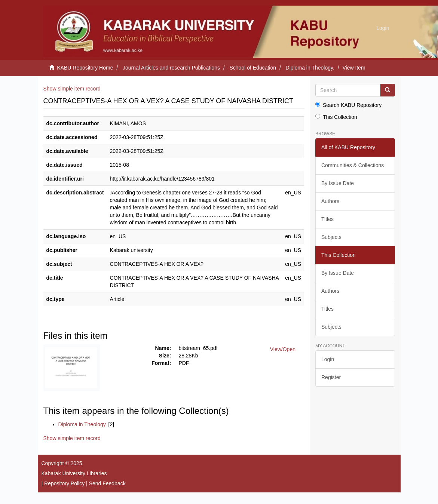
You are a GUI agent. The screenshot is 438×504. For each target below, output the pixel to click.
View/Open (283, 349)
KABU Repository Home (85, 68)
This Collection (336, 117)
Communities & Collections (353, 165)
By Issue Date (338, 183)
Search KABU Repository (348, 105)
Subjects (331, 237)
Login (328, 359)
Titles (327, 219)
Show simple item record (72, 89)
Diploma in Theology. (310, 68)
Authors (330, 201)
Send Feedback (107, 483)
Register (331, 377)
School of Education (253, 68)
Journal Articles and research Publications (171, 68)
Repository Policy (64, 483)
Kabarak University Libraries (74, 473)
